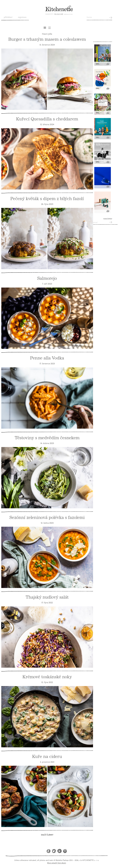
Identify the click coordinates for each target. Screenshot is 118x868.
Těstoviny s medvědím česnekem (47, 438)
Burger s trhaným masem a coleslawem (47, 39)
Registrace (22, 17)
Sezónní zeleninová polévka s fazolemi (47, 517)
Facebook (48, 851)
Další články (47, 835)
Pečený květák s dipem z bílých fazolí (47, 199)
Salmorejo (47, 278)
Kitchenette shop (103, 35)
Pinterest (65, 851)
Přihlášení (8, 17)
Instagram (59, 851)
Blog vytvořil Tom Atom (57, 863)
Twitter (54, 851)
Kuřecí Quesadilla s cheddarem (47, 119)
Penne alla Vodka (47, 358)
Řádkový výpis (50, 28)
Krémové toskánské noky (47, 677)
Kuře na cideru (47, 756)
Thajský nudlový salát (47, 597)
